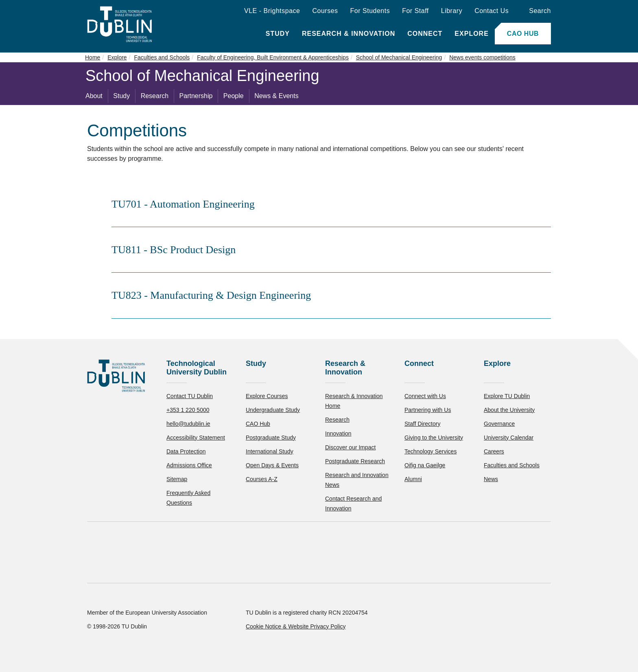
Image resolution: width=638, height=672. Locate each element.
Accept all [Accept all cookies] (43, 641)
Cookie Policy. (171, 616)
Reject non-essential (110, 641)
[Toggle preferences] (176, 641)
